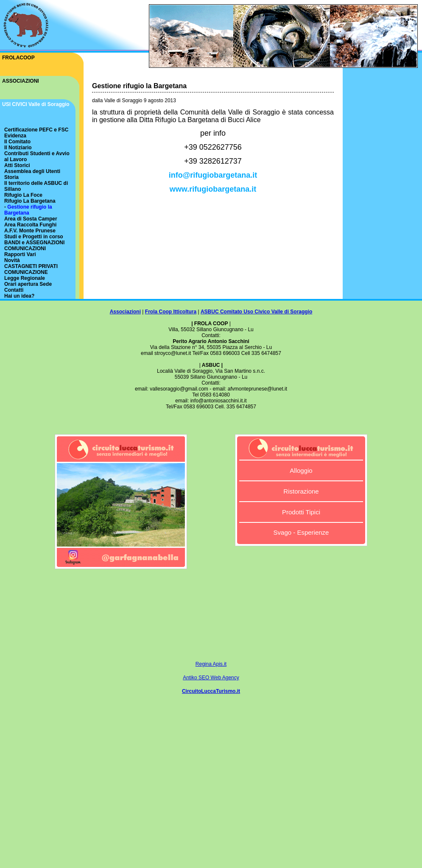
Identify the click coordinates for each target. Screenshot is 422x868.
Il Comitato (17, 142)
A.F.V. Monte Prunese (30, 231)
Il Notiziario (18, 148)
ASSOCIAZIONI (21, 81)
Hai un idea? (19, 296)
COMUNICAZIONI (25, 248)
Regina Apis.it (211, 664)
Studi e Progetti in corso (34, 237)
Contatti (14, 290)
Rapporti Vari (20, 254)
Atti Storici (17, 165)
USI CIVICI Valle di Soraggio (36, 104)
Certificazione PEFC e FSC (36, 130)
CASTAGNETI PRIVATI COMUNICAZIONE (31, 269)
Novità (12, 260)
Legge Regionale (25, 278)
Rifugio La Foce (23, 195)
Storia (11, 177)
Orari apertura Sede (28, 284)
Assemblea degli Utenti (32, 171)
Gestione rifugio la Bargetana (28, 210)
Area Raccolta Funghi (30, 225)
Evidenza (15, 136)
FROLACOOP (18, 58)
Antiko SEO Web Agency (211, 678)
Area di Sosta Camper (31, 219)
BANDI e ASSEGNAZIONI (34, 243)
